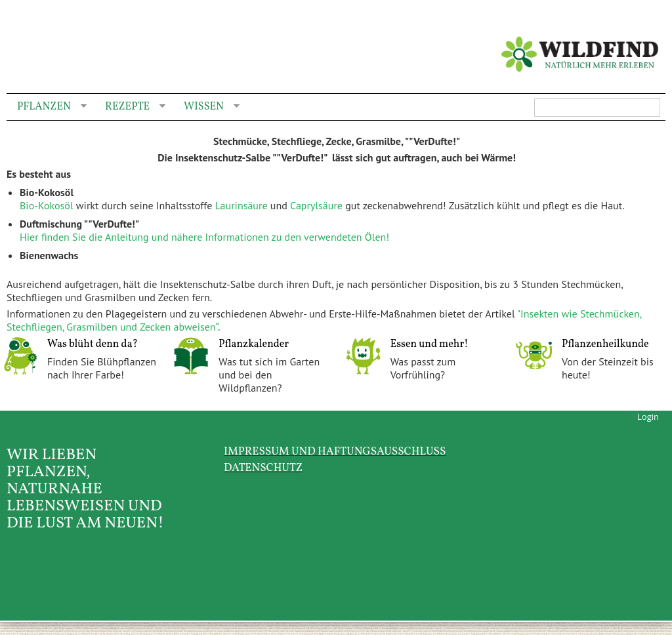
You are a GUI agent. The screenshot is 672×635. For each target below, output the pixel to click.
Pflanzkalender (254, 344)
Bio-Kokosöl (47, 205)
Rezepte (130, 107)
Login (648, 417)
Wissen (206, 107)
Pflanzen (47, 107)
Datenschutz (263, 468)
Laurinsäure (243, 205)
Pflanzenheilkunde (605, 344)
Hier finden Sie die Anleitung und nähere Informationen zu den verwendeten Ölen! (204, 237)
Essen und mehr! (430, 344)
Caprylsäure (318, 205)
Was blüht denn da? (93, 344)
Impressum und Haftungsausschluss (335, 452)
